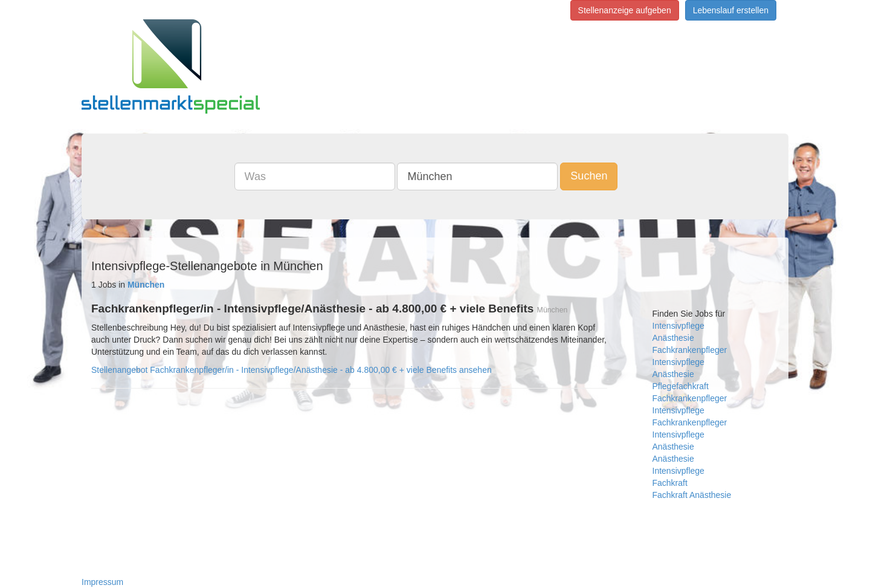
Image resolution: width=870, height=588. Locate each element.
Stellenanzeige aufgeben (625, 10)
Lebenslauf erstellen (731, 10)
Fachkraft (670, 483)
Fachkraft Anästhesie (692, 495)
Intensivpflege (678, 326)
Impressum (102, 582)
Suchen (589, 176)
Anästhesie (673, 338)
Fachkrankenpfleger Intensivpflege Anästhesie (690, 435)
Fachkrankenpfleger (690, 350)
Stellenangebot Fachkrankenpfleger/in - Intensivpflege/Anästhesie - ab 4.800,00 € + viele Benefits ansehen (292, 370)
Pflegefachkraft (681, 386)
